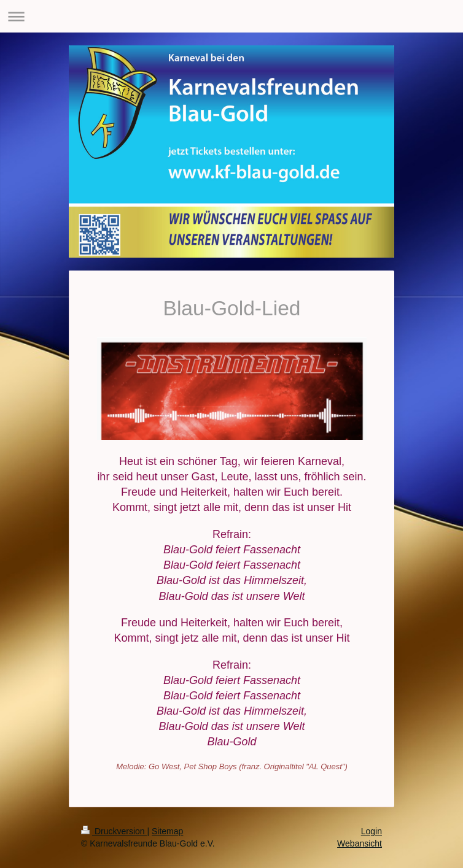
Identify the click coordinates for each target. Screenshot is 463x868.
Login (372, 831)
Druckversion (114, 831)
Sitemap (167, 831)
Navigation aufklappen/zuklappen (231, 16)
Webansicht (360, 843)
